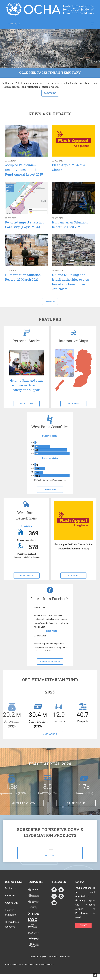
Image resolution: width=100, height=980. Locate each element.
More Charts (50, 490)
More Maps (73, 404)
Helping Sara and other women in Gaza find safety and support (27, 385)
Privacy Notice (53, 957)
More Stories (26, 404)
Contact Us (34, 957)
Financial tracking (76, 803)
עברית (10, 23)
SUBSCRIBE (50, 853)
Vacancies (10, 895)
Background (50, 93)
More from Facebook (50, 661)
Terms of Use (65, 957)
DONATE (83, 925)
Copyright (43, 957)
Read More (73, 575)
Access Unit (11, 903)
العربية (18, 24)
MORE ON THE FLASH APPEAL (24, 803)
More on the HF (50, 734)
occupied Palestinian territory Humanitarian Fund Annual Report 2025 (24, 170)
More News (50, 301)
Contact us (11, 888)
